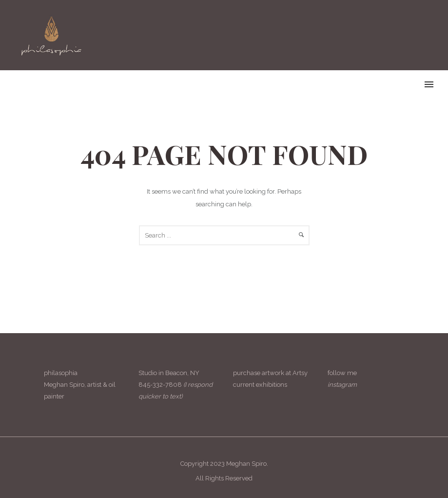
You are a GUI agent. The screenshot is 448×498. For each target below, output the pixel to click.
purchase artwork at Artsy (270, 373)
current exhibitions (260, 385)
